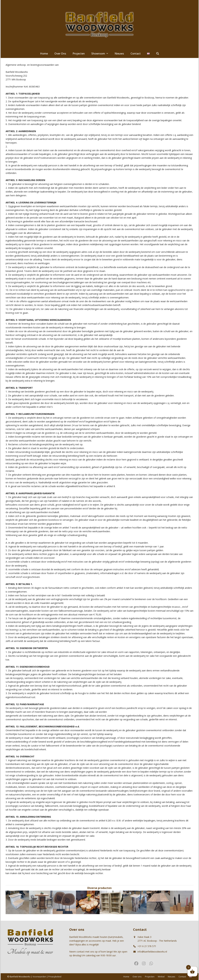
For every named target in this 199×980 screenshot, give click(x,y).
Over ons (137, 977)
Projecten (150, 977)
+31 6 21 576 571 (147, 946)
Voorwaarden (39, 977)
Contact (182, 977)
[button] (158, 54)
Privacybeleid (55, 977)
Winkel (161, 977)
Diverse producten (99, 888)
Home (126, 977)
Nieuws (172, 977)
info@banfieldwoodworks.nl (152, 952)
